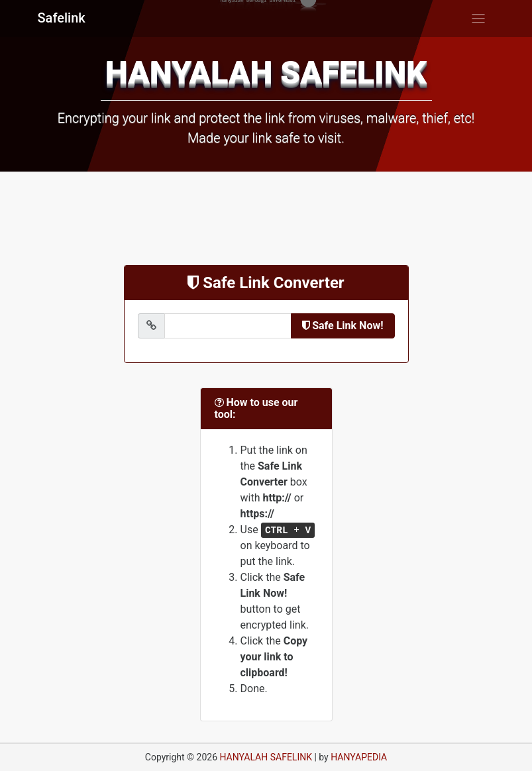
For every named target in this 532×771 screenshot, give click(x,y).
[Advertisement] (266, 219)
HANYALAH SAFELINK (266, 757)
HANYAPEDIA (359, 757)
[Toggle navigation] (478, 19)
